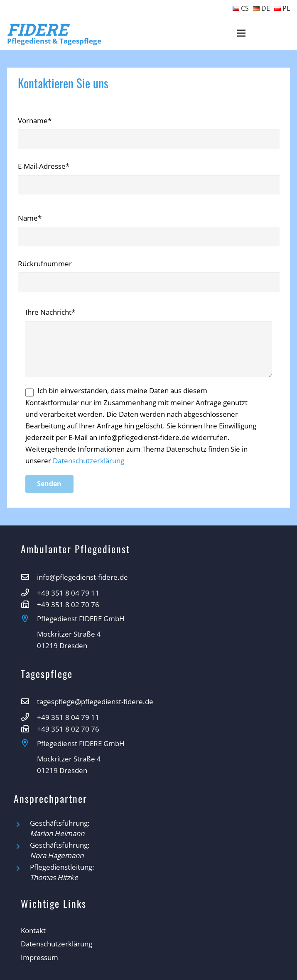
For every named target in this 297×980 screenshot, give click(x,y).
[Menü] (242, 33)
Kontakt (33, 930)
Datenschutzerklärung (88, 461)
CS (241, 8)
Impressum (39, 957)
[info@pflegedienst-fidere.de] (29, 577)
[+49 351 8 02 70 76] (29, 605)
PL (282, 8)
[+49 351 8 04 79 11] (29, 593)
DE (261, 8)
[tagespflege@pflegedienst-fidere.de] (29, 702)
